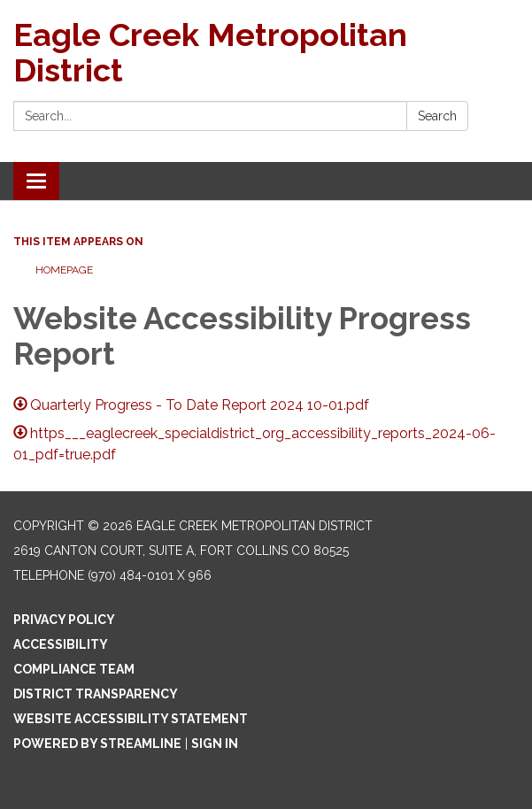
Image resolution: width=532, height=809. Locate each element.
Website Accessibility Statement (131, 719)
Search (437, 116)
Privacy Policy (64, 620)
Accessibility (61, 644)
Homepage (64, 270)
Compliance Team (74, 669)
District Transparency (96, 694)
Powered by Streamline (97, 744)
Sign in (215, 744)
